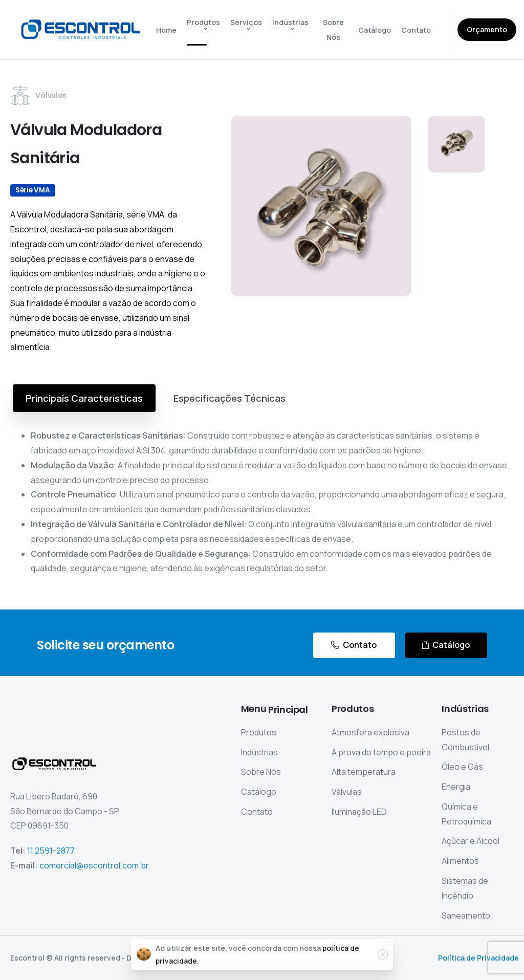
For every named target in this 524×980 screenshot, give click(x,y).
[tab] (84, 398)
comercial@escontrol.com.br (94, 870)
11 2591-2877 (51, 856)
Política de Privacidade (478, 958)
